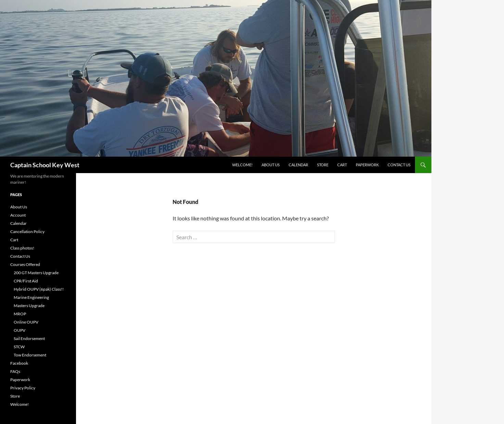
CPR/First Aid (26, 281)
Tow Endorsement (30, 355)
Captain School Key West (45, 165)
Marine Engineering (31, 297)
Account (18, 215)
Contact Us (399, 165)
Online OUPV (26, 322)
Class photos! (22, 248)
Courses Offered (25, 264)
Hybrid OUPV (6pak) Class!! (39, 289)
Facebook (19, 363)
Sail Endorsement (29, 338)
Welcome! (242, 165)
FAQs (15, 371)
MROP (20, 314)
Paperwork (367, 165)
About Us (271, 165)
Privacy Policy (23, 388)
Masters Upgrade (29, 306)
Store (323, 165)
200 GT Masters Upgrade (36, 273)
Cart (342, 165)
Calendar (298, 165)
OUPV (20, 330)
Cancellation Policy (27, 232)
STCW (19, 347)
